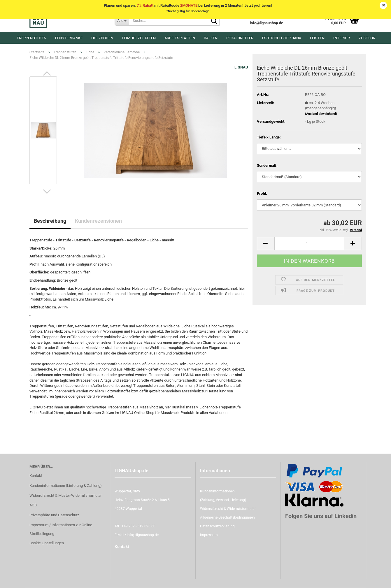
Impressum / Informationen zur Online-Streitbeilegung (61, 529)
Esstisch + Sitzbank (282, 38)
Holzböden (102, 38)
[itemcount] (309, 244)
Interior (342, 38)
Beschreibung (50, 221)
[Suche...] (122, 20)
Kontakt (36, 476)
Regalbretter (240, 38)
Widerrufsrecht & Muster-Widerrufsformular (65, 495)
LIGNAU (241, 67)
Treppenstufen (31, 38)
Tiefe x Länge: (269, 137)
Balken (211, 38)
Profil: (262, 193)
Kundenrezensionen (98, 221)
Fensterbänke (69, 38)
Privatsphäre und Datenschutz (54, 515)
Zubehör (367, 38)
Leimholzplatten (139, 38)
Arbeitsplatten (180, 38)
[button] (47, 73)
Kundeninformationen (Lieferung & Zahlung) (66, 486)
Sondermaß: (267, 165)
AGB (33, 505)
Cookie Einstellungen (47, 543)
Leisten (317, 38)
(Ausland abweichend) (321, 114)
